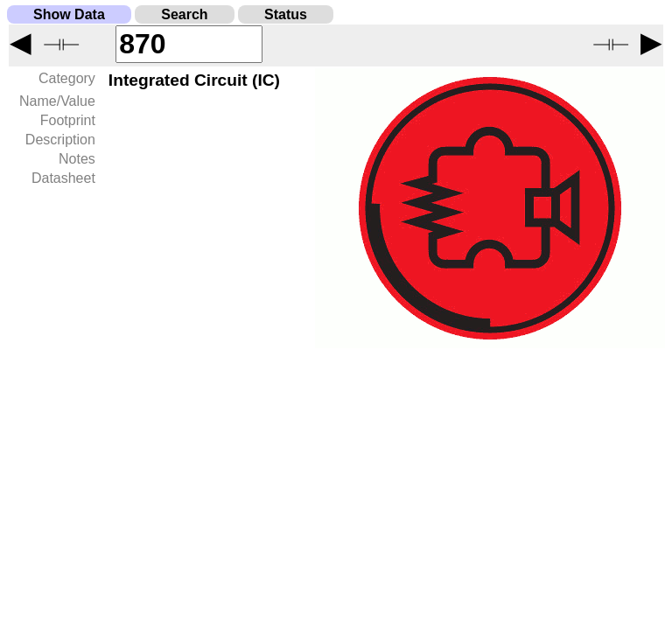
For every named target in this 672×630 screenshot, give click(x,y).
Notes (77, 159)
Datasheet (63, 178)
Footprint (68, 120)
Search (184, 14)
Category (67, 78)
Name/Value (57, 101)
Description (60, 140)
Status (286, 14)
